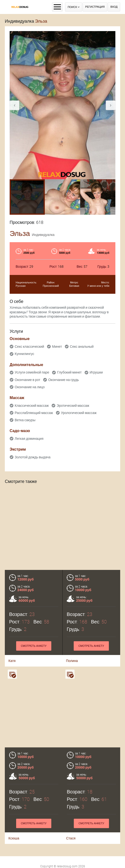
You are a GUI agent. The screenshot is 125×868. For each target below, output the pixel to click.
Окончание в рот (27, 380)
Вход (114, 7)
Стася (71, 834)
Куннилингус (24, 354)
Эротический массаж (73, 406)
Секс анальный (82, 347)
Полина (72, 661)
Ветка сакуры (25, 420)
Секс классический (29, 347)
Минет (57, 347)
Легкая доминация (29, 439)
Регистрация (95, 7)
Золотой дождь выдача (33, 457)
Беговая (74, 286)
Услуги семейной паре (32, 372)
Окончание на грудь (63, 380)
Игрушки (96, 372)
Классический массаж (32, 406)
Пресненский (51, 286)
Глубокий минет (69, 372)
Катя (12, 661)
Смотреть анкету (34, 646)
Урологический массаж (79, 413)
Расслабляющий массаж (34, 413)
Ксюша (14, 834)
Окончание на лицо (30, 387)
